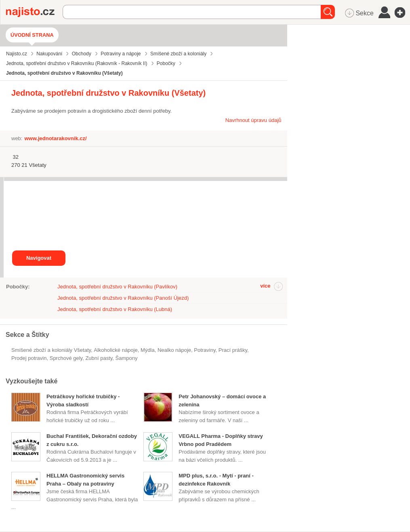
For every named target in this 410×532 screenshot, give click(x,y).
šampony (127, 358)
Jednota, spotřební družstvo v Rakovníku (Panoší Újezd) (123, 298)
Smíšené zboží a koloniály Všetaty (51, 350)
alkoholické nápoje (116, 350)
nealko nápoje (174, 350)
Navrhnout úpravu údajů (253, 120)
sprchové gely (66, 358)
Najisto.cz (34, 12)
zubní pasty (99, 358)
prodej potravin (29, 358)
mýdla (148, 350)
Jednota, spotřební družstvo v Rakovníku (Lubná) (115, 309)
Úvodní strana (32, 35)
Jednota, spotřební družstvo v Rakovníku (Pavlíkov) (117, 287)
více (265, 286)
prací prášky (233, 350)
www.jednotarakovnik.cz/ (55, 138)
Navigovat (39, 258)
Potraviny (205, 350)
